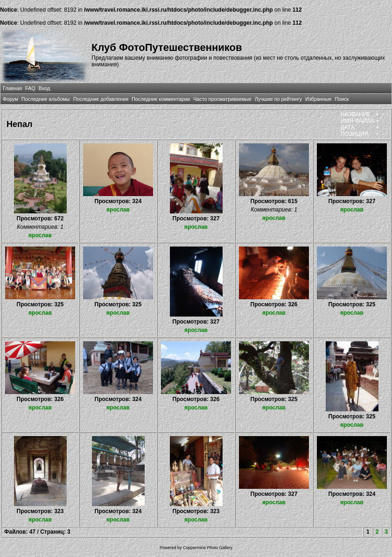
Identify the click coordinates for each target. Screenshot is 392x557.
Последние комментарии (161, 99)
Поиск (342, 99)
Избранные (318, 99)
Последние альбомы (46, 99)
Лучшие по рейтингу (278, 99)
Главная (12, 88)
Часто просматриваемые (222, 99)
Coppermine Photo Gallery (208, 548)
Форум (10, 99)
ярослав (40, 235)
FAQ (30, 88)
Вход (44, 88)
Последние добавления (101, 99)
